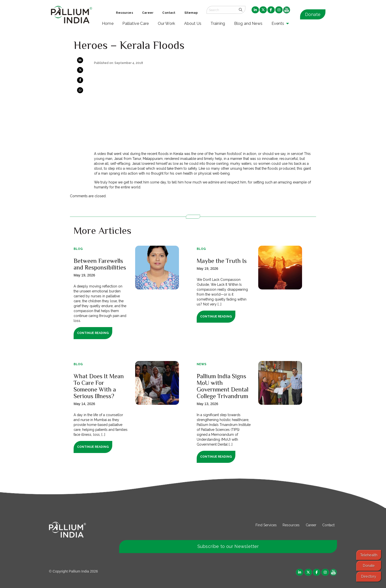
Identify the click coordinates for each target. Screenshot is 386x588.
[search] (241, 10)
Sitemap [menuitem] (191, 13)
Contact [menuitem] (169, 13)
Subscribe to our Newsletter (228, 546)
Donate (313, 14)
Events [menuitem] (278, 23)
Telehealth (369, 555)
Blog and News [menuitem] (248, 23)
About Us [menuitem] (193, 23)
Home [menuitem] (108, 23)
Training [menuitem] (218, 23)
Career (311, 525)
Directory (369, 576)
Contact (328, 525)
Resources (291, 525)
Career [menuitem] (148, 13)
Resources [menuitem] (124, 13)
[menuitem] (255, 10)
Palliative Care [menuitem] (136, 23)
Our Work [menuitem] (167, 23)
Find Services (266, 525)
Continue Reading (93, 333)
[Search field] (221, 10)
